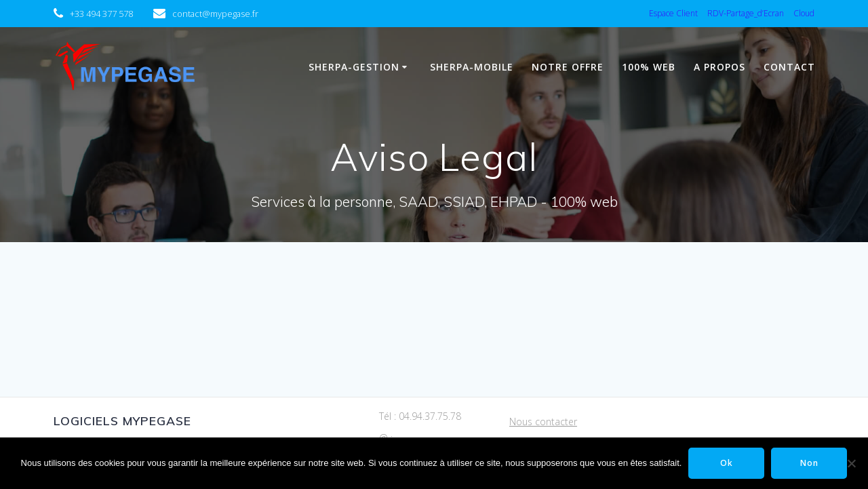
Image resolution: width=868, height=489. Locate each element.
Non (809, 463)
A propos (719, 67)
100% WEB (649, 67)
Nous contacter (543, 422)
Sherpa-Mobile (472, 67)
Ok (727, 463)
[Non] (851, 463)
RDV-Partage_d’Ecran (746, 13)
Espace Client (673, 13)
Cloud (804, 13)
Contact (789, 67)
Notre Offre (568, 67)
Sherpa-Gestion (354, 67)
